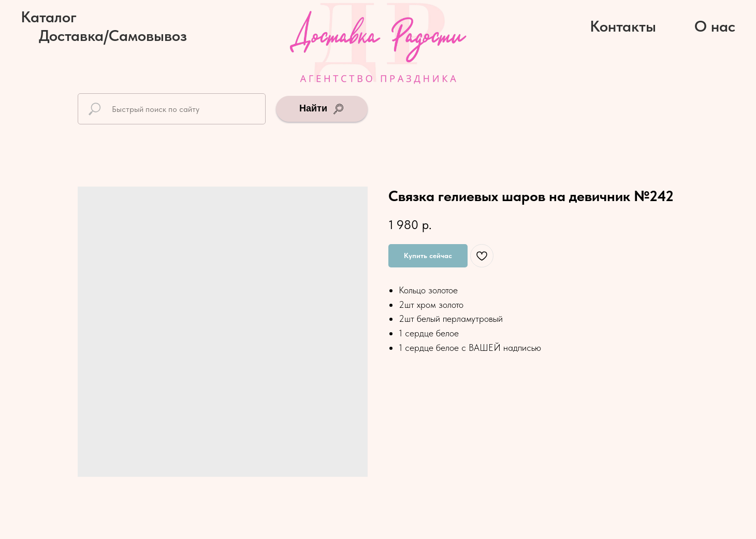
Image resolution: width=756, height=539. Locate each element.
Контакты (623, 26)
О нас (715, 26)
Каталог (49, 17)
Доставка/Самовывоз (113, 35)
